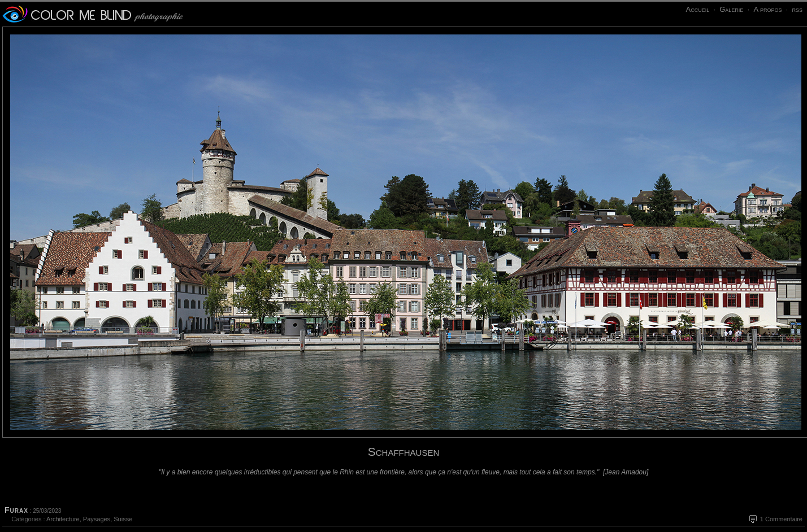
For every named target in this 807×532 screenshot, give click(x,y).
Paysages (97, 519)
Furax (16, 510)
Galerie (731, 9)
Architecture (63, 519)
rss (797, 9)
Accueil (697, 9)
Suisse (123, 519)
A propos (767, 9)
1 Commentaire (781, 519)
